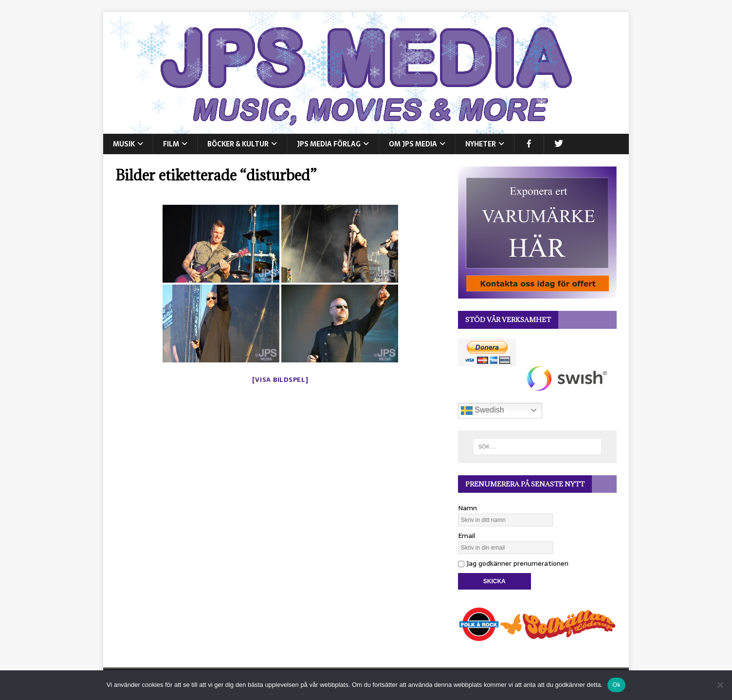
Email (467, 536)
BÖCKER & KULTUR (238, 144)
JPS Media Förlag (329, 144)
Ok (616, 685)
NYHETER (481, 144)
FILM (171, 144)
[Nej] (720, 685)
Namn (467, 508)
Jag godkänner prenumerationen (513, 563)
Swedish (483, 411)
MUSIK (124, 144)
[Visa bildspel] (280, 380)
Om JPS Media (413, 144)
